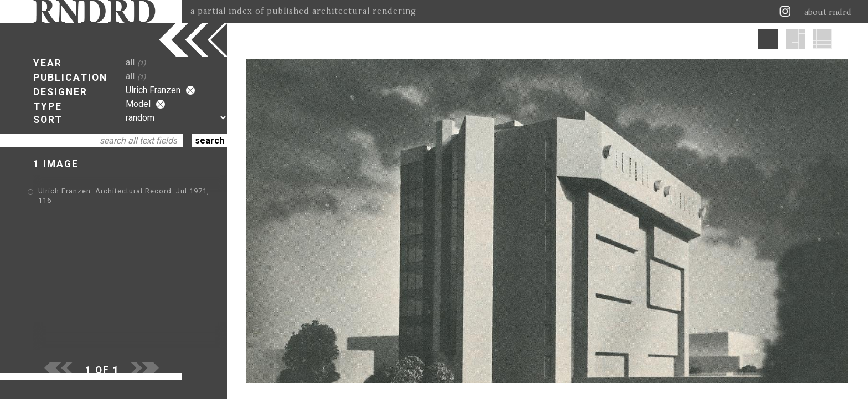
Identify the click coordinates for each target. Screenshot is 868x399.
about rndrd (828, 12)
